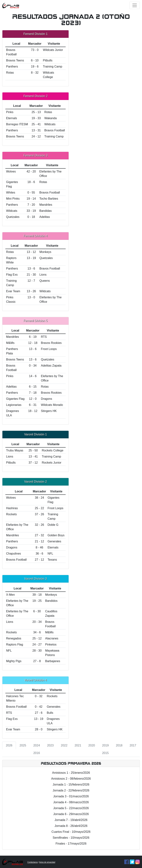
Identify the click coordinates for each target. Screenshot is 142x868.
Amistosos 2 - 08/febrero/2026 (71, 779)
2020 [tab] (92, 745)
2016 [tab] (37, 753)
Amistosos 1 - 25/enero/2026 (71, 773)
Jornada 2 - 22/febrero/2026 (71, 790)
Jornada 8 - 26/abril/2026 (71, 826)
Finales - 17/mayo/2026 (71, 844)
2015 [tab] (105, 753)
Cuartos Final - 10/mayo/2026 (71, 832)
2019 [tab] (105, 745)
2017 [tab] (133, 745)
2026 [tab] (9, 745)
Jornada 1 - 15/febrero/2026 (71, 785)
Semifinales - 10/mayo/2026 (71, 838)
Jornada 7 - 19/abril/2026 (71, 820)
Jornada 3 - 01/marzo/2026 (71, 796)
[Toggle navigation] (135, 5)
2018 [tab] (119, 745)
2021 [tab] (78, 745)
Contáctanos (33, 862)
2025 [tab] (23, 745)
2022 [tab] (64, 745)
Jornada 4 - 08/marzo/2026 (71, 802)
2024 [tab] (37, 745)
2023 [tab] (50, 745)
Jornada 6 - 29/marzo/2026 (71, 814)
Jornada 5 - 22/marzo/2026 (71, 808)
